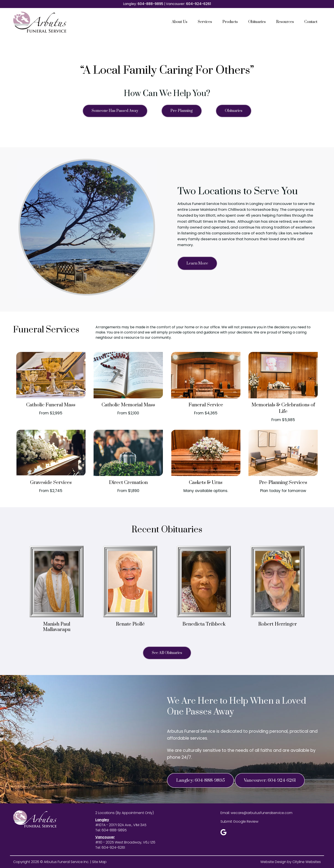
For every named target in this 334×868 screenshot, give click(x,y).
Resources (285, 22)
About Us (180, 22)
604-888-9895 (150, 4)
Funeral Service (206, 405)
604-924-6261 (199, 4)
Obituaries (257, 22)
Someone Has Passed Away (115, 111)
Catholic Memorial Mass (128, 405)
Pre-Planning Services (283, 483)
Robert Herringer (278, 624)
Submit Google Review (239, 821)
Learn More (197, 263)
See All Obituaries (167, 653)
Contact (311, 22)
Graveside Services (51, 483)
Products (230, 22)
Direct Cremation (128, 483)
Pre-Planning (182, 111)
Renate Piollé (130, 624)
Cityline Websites (307, 862)
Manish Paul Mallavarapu (57, 627)
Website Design (273, 862)
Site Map (99, 862)
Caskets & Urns (206, 483)
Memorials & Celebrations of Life (283, 408)
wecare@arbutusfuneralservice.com (262, 813)
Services (205, 22)
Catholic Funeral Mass (51, 405)
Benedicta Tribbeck (204, 624)
